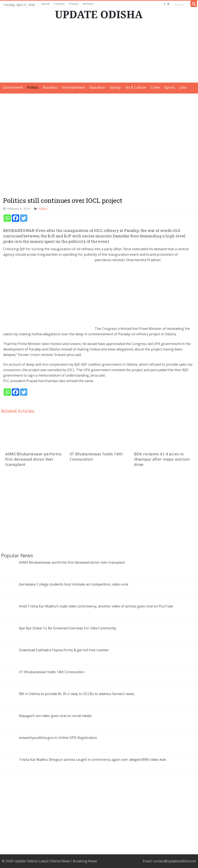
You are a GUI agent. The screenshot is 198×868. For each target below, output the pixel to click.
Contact (59, 4)
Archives (88, 4)
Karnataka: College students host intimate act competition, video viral (74, 584)
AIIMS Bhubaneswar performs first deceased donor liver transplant (33, 459)
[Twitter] (24, 218)
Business (50, 87)
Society (115, 87)
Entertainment (73, 87)
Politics (33, 87)
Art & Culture (136, 87)
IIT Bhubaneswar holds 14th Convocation (52, 672)
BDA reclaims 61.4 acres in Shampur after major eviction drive (162, 459)
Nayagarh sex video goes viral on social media (55, 716)
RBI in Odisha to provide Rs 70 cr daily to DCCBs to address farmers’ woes (77, 694)
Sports (170, 87)
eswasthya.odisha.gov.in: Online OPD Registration (58, 738)
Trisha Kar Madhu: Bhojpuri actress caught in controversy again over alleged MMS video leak (92, 760)
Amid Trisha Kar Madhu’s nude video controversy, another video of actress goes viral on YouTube (96, 606)
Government (13, 87)
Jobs (183, 87)
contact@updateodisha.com (174, 861)
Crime (155, 87)
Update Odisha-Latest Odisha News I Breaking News (56, 861)
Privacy (74, 4)
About (46, 4)
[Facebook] (15, 218)
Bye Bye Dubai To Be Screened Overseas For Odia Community (68, 628)
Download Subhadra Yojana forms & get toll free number (64, 650)
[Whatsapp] (7, 218)
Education (97, 87)
